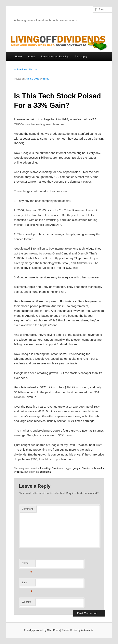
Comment (28, 509)
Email (27, 584)
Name (27, 564)
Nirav (46, 79)
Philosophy (81, 56)
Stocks (56, 468)
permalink (45, 472)
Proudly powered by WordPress (42, 630)
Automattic (87, 630)
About (31, 56)
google (77, 468)
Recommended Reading (55, 56)
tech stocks (97, 468)
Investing (45, 468)
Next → (33, 70)
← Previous (20, 70)
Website (26, 602)
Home (18, 56)
